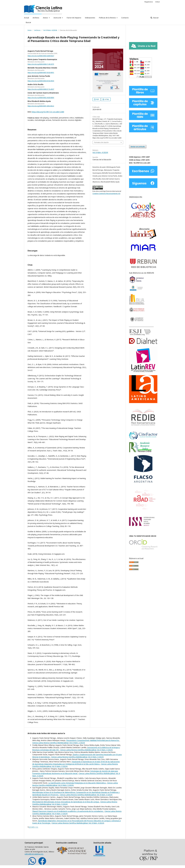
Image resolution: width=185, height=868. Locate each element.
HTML (107, 99)
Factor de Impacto (74, 18)
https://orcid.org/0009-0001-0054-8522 (41, 106)
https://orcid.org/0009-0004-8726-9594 (41, 81)
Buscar (28, 22)
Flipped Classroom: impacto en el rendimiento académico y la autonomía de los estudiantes (68, 811)
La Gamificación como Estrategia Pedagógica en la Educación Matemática (77, 783)
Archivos (36, 18)
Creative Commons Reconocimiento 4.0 (106, 193)
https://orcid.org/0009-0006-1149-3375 (41, 64)
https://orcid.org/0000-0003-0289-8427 (41, 56)
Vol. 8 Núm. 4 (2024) (50, 30)
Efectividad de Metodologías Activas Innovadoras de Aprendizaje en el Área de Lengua (66, 802)
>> (37, 827)
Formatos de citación (101, 142)
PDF (97, 99)
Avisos (46, 18)
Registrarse (149, 2)
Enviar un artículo (138, 147)
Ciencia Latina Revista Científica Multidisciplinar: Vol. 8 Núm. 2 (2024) (59, 743)
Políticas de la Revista (107, 18)
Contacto (125, 18)
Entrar (158, 2)
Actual (26, 18)
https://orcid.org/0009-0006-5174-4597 (41, 89)
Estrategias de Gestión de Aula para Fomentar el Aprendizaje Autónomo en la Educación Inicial (75, 772)
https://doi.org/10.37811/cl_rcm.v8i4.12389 (48, 112)
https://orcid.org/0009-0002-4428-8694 (41, 98)
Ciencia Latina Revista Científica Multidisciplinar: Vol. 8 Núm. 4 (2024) (78, 823)
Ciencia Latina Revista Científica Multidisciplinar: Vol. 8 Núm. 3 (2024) (86, 750)
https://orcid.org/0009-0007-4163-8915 (41, 72)
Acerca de (58, 18)
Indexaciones (90, 18)
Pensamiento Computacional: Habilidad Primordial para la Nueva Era (93, 740)
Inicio (30, 30)
